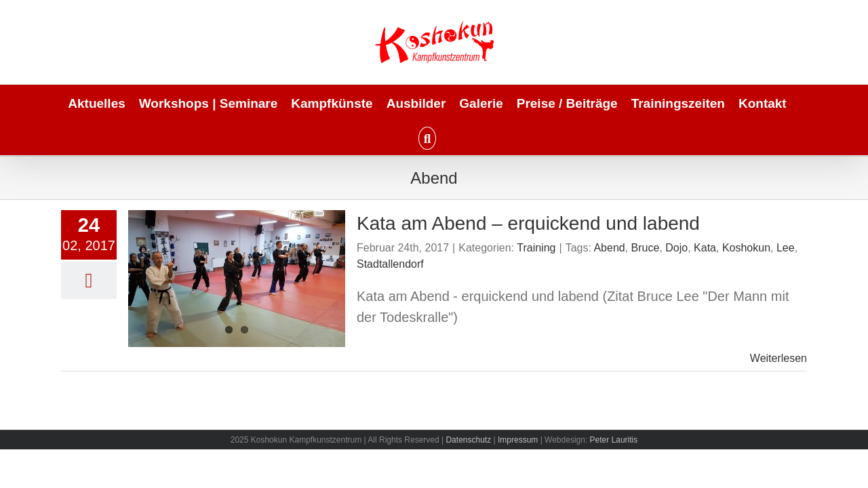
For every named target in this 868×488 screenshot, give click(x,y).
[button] (434, 138)
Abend (609, 248)
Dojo (676, 248)
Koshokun (746, 248)
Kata (705, 248)
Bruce (646, 248)
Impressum (518, 440)
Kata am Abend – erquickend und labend (528, 223)
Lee (786, 248)
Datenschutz (468, 440)
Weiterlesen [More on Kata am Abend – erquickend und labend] (778, 358)
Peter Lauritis (614, 440)
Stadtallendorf (390, 264)
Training (536, 248)
